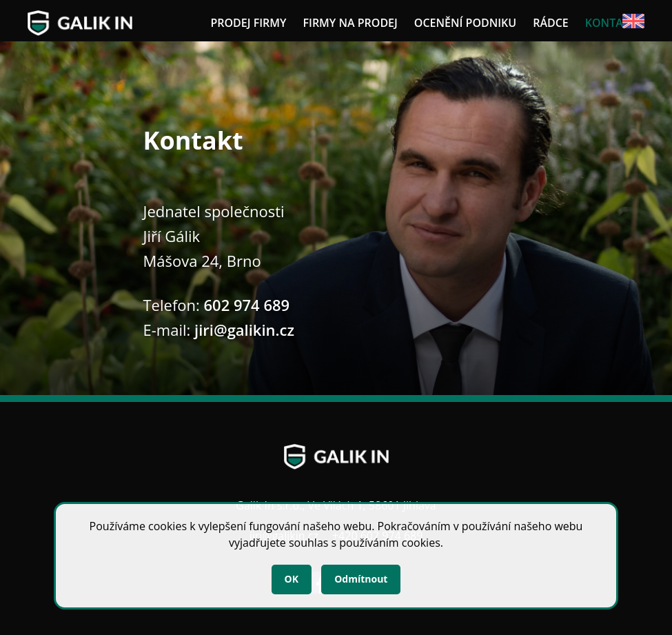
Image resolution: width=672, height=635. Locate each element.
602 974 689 (247, 305)
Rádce (551, 23)
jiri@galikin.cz (244, 330)
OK (292, 579)
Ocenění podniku (465, 23)
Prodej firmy (248, 23)
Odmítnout (361, 579)
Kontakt (611, 23)
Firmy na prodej (350, 23)
